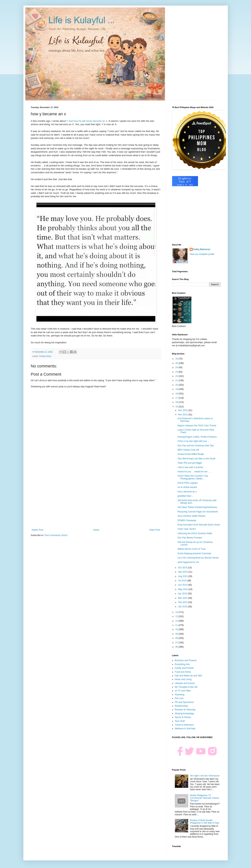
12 (177, 621)
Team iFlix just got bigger (190, 463)
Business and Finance (186, 660)
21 (177, 380)
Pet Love (179, 698)
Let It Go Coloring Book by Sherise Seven (198, 558)
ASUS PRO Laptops (187, 483)
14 (177, 612)
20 (177, 385)
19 (177, 389)
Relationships (45, 356)
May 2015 (183, 589)
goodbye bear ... (186, 496)
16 (177, 402)
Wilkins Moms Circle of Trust (191, 549)
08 (177, 638)
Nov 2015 (183, 415)
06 (177, 647)
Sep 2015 (183, 572)
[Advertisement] (96, 498)
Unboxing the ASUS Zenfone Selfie (195, 533)
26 (177, 359)
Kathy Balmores (202, 249)
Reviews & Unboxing (185, 710)
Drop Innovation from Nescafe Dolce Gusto (199, 525)
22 (177, 376)
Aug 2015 (183, 576)
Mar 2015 (183, 598)
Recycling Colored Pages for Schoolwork (198, 512)
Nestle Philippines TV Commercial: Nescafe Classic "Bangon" (204, 798)
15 (177, 407)
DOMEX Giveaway (187, 520)
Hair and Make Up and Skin (188, 676)
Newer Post (38, 530)
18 (177, 394)
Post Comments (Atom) (56, 535)
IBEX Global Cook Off (188, 450)
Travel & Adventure (184, 725)
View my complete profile (202, 254)
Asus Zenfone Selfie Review (191, 516)
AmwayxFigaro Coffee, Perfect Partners (197, 437)
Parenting (180, 695)
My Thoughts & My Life (186, 687)
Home (96, 530)
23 (177, 372)
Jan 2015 (183, 607)
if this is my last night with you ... (193, 441)
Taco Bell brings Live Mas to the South (196, 459)
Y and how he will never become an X (87, 121)
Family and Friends (184, 668)
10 (177, 629)
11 (177, 625)
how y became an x (187, 492)
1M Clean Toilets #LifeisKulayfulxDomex (197, 507)
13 (177, 616)
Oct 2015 (183, 568)
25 (177, 363)
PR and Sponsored (184, 702)
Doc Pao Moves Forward (190, 538)
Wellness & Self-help (185, 729)
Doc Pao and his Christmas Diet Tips (196, 446)
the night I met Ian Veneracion (205, 776)
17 (177, 398)
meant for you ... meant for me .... (194, 472)
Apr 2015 (183, 594)
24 (177, 367)
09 (177, 634)
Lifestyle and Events (185, 683)
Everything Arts (182, 664)
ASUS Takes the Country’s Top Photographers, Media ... (193, 477)
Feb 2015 (183, 602)
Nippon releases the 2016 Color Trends (197, 426)
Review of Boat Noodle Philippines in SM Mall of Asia (204, 822)
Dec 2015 (183, 410)
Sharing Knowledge (184, 714)
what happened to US (188, 562)
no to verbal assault (187, 487)
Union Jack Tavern (187, 529)
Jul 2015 (183, 581)
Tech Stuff (180, 721)
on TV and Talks (183, 691)
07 (177, 643)
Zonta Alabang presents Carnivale (194, 553)
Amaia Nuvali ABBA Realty (191, 454)
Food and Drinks (183, 672)
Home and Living (183, 679)
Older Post (155, 530)
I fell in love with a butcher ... (191, 467)
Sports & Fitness (183, 717)
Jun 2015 (183, 585)
